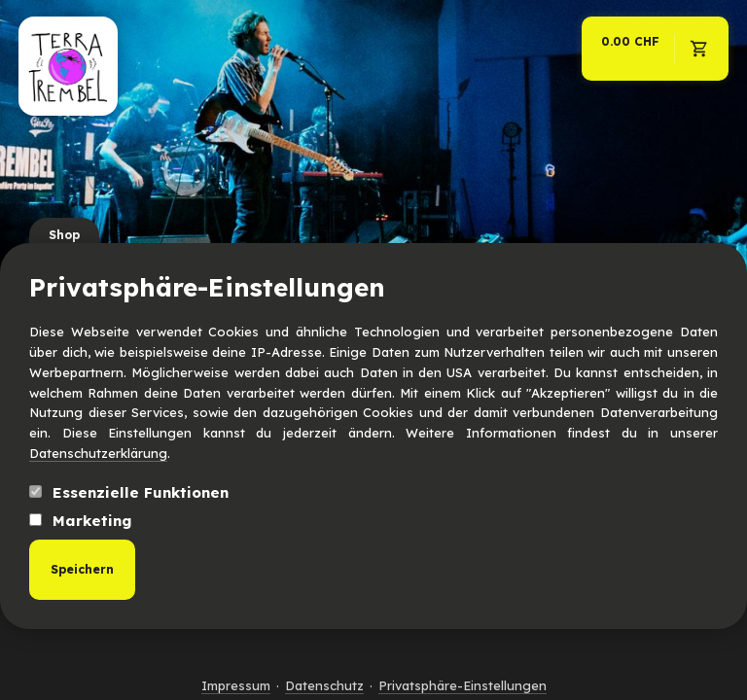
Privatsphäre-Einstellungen (462, 685)
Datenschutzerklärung (98, 453)
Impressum (236, 685)
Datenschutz (324, 685)
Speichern (82, 569)
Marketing (80, 521)
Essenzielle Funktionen (129, 492)
